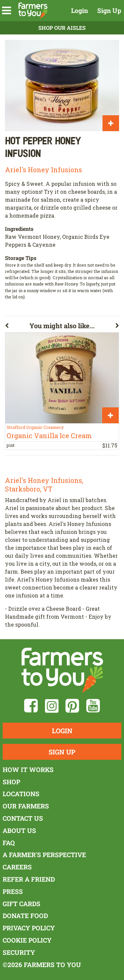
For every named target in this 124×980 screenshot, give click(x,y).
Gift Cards (21, 904)
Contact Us (23, 818)
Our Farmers (26, 806)
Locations (21, 794)
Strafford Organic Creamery (35, 427)
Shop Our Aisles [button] (62, 28)
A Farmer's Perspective (44, 855)
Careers (17, 867)
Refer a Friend (29, 879)
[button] (6, 11)
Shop (11, 782)
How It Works (28, 770)
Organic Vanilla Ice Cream (49, 436)
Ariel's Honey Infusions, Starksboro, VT (44, 485)
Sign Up (109, 10)
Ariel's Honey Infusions (43, 170)
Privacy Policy (29, 928)
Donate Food (25, 916)
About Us (19, 830)
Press (13, 891)
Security (19, 952)
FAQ (9, 843)
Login (80, 10)
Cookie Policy (27, 940)
